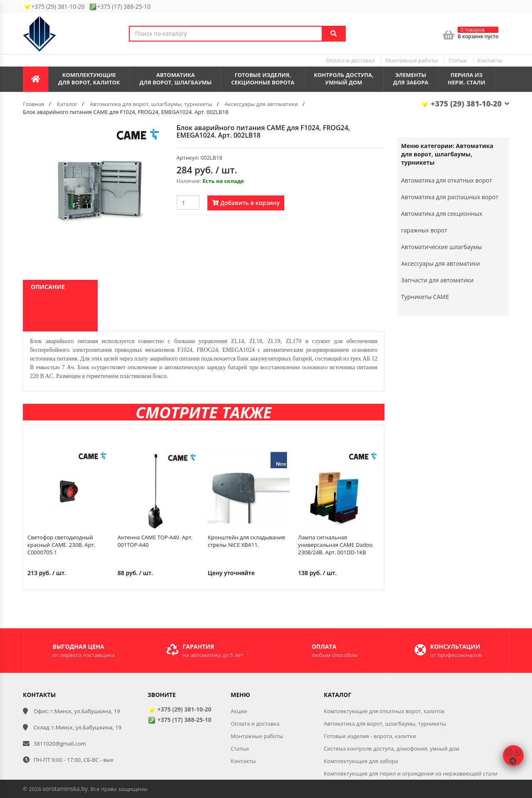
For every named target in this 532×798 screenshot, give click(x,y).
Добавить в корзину (246, 203)
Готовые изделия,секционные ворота (263, 79)
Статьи (458, 60)
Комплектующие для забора (361, 761)
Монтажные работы (411, 60)
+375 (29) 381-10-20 (465, 104)
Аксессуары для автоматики (261, 104)
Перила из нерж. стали (467, 79)
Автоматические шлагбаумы (442, 247)
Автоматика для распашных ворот (450, 197)
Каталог (67, 104)
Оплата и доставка (350, 60)
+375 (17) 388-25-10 (179, 720)
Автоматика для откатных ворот (447, 180)
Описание (48, 287)
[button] (157, 131)
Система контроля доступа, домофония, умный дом (392, 749)
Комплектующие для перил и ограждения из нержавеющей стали (411, 773)
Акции (239, 711)
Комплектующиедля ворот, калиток (89, 79)
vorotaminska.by (65, 789)
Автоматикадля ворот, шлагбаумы (176, 79)
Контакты (490, 60)
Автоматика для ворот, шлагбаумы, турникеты (151, 104)
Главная (34, 104)
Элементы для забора (411, 79)
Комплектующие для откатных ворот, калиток (384, 711)
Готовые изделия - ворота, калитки (370, 736)
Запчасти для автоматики (437, 280)
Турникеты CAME (425, 297)
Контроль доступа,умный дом (344, 79)
